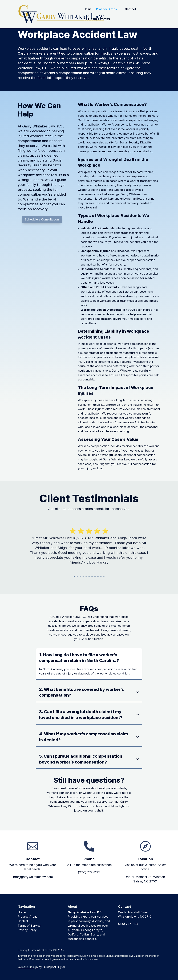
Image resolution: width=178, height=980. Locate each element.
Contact (130, 9)
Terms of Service (29, 926)
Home (88, 9)
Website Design (28, 967)
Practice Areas (106, 9)
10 (101, 577)
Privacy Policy (27, 930)
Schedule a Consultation (43, 220)
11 (104, 577)
